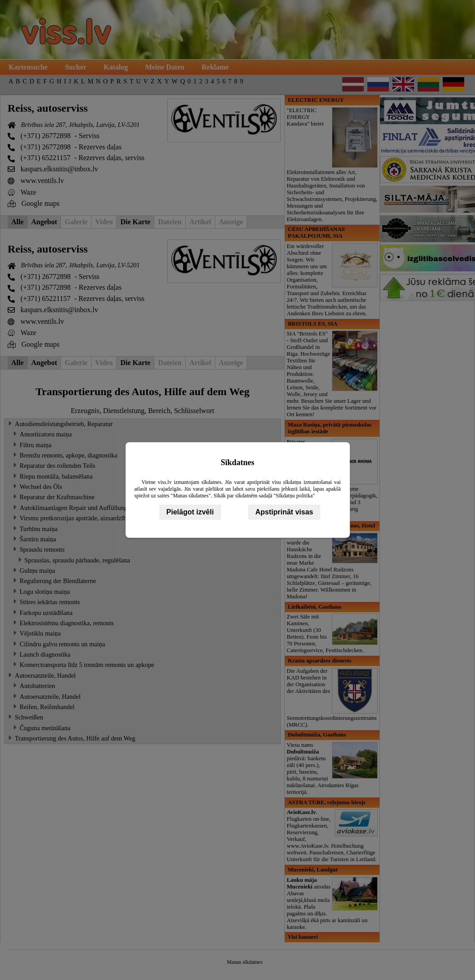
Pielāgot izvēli (190, 512)
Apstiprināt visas (284, 512)
